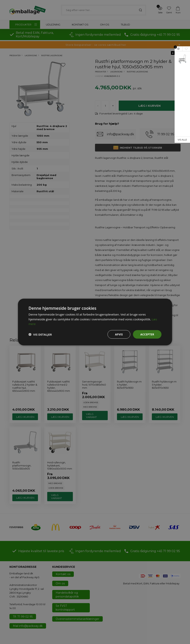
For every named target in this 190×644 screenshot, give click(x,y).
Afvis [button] (119, 334)
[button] (40, 334)
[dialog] (95, 322)
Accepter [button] (147, 334)
